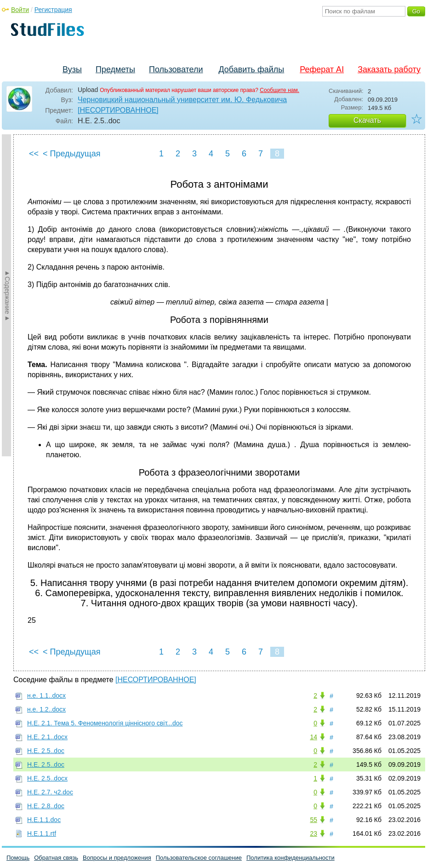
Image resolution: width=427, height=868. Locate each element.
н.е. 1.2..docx (46, 709)
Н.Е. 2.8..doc (46, 806)
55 (313, 820)
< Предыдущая (72, 154)
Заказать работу (389, 69)
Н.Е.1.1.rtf (42, 834)
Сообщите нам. (279, 90)
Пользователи (176, 69)
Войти (20, 10)
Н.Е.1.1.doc (44, 820)
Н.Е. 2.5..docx (47, 778)
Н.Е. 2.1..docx (47, 737)
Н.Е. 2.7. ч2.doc (50, 792)
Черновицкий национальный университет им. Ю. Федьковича (182, 100)
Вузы (72, 69)
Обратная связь (56, 858)
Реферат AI (322, 69)
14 (313, 737)
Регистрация (53, 10)
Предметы (115, 69)
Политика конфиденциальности (290, 858)
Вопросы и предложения (117, 858)
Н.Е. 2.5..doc (46, 751)
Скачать (367, 120)
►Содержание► (7, 295)
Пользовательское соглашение (199, 858)
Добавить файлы (251, 69)
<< (34, 154)
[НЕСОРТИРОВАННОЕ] (118, 110)
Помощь (18, 858)
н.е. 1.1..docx (46, 696)
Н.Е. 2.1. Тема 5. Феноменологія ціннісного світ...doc (105, 723)
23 (313, 834)
